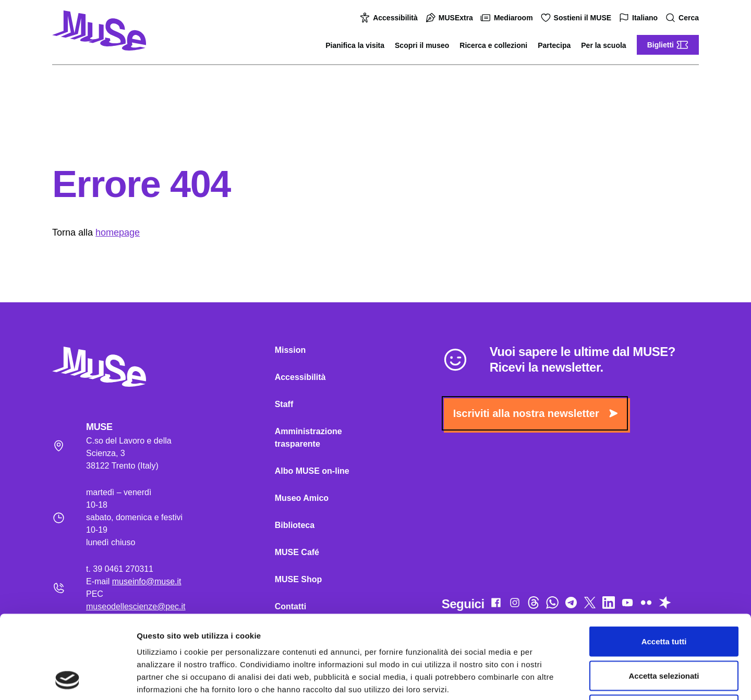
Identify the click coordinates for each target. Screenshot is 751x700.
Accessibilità (390, 18)
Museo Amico (302, 498)
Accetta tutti (664, 563)
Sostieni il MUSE (577, 18)
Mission (290, 350)
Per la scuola (603, 45)
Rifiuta (664, 631)
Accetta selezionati (664, 598)
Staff (284, 404)
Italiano (640, 18)
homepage (118, 232)
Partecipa (554, 45)
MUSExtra (451, 18)
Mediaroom (508, 18)
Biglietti (668, 45)
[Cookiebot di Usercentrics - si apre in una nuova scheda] (68, 680)
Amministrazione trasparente (308, 438)
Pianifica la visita (355, 45)
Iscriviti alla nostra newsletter (535, 413)
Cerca (683, 18)
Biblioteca (295, 525)
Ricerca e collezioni (493, 45)
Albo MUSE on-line (312, 471)
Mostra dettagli (549, 679)
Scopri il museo (422, 45)
